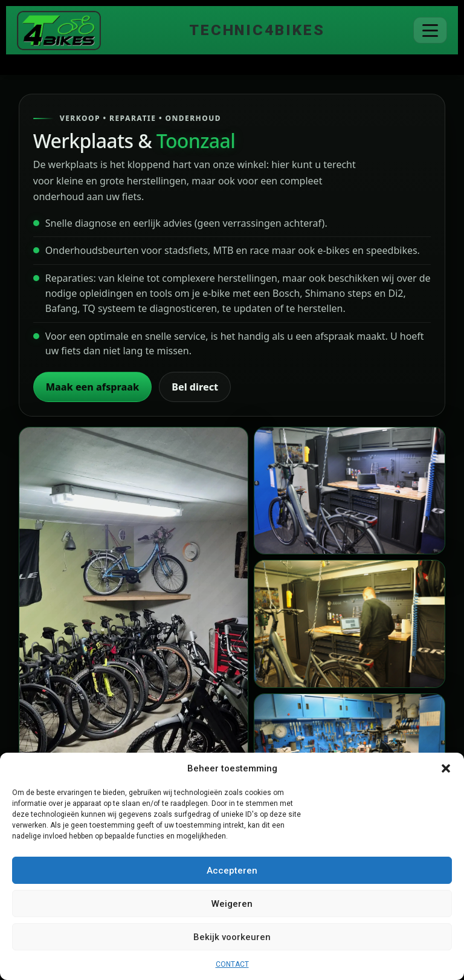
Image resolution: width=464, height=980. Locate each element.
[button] (446, 768)
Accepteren (232, 871)
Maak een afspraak (92, 387)
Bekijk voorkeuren (232, 937)
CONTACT (232, 964)
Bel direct (195, 387)
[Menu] (430, 30)
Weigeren (232, 904)
